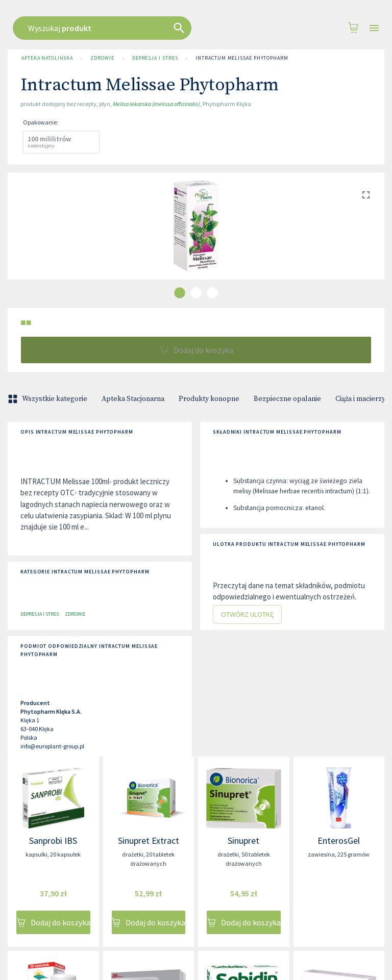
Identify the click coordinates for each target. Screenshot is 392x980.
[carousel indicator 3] (212, 293)
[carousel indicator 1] (180, 293)
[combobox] (193, 28)
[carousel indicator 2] (196, 293)
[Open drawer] (374, 28)
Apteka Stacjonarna (133, 399)
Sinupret (243, 840)
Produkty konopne (209, 399)
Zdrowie (102, 58)
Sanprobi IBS (53, 840)
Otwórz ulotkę (247, 614)
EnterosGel (339, 840)
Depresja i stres (155, 58)
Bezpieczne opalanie (287, 399)
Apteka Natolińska (47, 58)
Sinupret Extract (149, 840)
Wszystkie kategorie (48, 399)
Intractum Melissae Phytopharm (242, 58)
